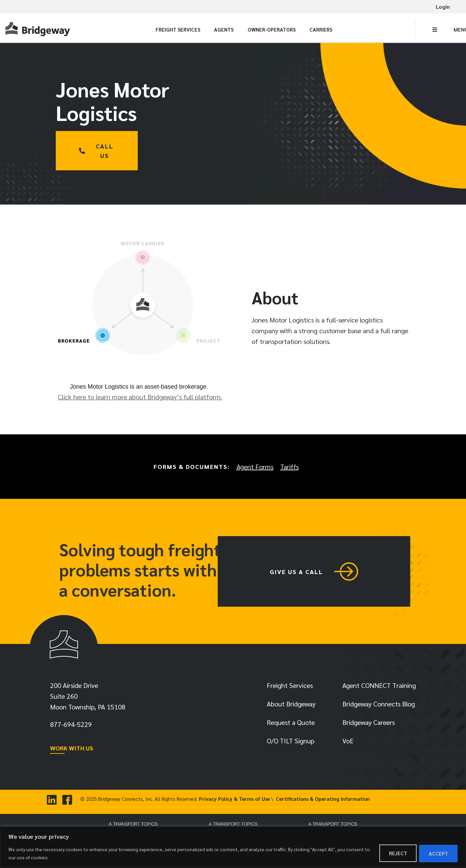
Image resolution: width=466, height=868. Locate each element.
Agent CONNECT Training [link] (379, 687)
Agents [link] (224, 29)
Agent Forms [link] (255, 467)
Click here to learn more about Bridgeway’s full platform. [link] (140, 397)
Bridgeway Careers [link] (369, 724)
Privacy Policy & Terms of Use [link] (234, 800)
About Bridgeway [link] (291, 705)
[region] (233, 847)
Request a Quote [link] (291, 724)
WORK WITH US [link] (72, 750)
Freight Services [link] (178, 29)
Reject (397, 853)
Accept (438, 853)
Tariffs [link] (289, 467)
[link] (39, 29)
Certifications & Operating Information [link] (323, 800)
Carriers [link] (321, 29)
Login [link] (443, 7)
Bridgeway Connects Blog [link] (379, 705)
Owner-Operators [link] (272, 29)
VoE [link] (348, 742)
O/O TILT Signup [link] (291, 742)
